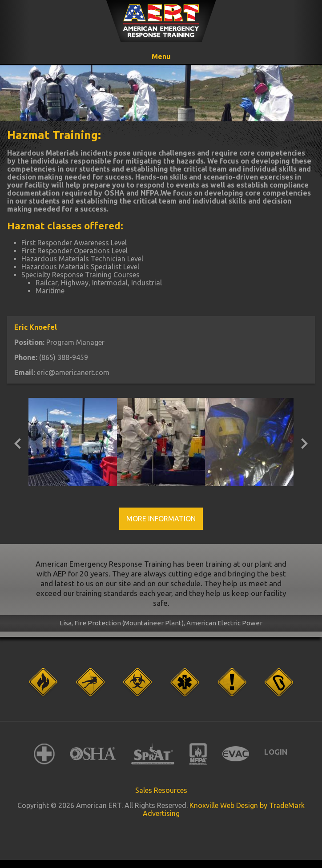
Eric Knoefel (36, 327)
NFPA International (198, 754)
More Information (161, 519)
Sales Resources (161, 790)
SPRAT (153, 754)
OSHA (93, 754)
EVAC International (236, 754)
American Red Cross (44, 754)
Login (276, 752)
